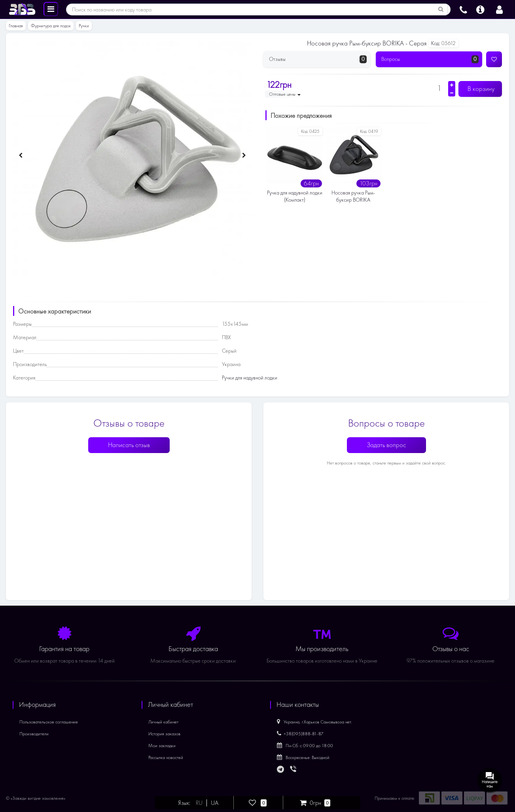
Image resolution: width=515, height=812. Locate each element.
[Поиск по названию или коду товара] (441, 9)
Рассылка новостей (166, 757)
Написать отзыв (129, 445)
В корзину (480, 89)
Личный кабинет (163, 722)
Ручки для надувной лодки (250, 378)
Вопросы (430, 59)
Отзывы (318, 59)
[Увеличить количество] (452, 85)
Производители (34, 734)
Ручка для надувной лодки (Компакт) (295, 196)
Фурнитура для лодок (51, 26)
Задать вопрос (386, 445)
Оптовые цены (285, 94)
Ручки (84, 26)
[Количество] (439, 88)
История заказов (164, 734)
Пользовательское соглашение (49, 722)
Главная (16, 26)
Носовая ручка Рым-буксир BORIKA (353, 196)
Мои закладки (162, 746)
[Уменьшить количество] (452, 93)
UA (215, 803)
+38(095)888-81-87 (300, 734)
